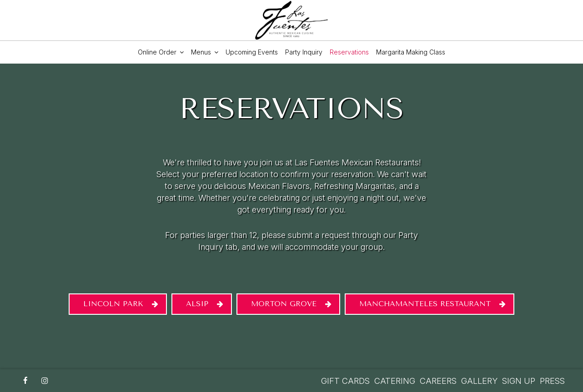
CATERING (395, 381)
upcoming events (252, 52)
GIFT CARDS (345, 381)
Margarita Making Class (411, 52)
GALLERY (479, 381)
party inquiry (304, 52)
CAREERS (438, 381)
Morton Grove (284, 304)
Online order (161, 52)
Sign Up (519, 381)
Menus (205, 52)
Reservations (349, 52)
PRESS (552, 381)
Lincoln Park (113, 304)
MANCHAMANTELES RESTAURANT (425, 304)
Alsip (197, 304)
